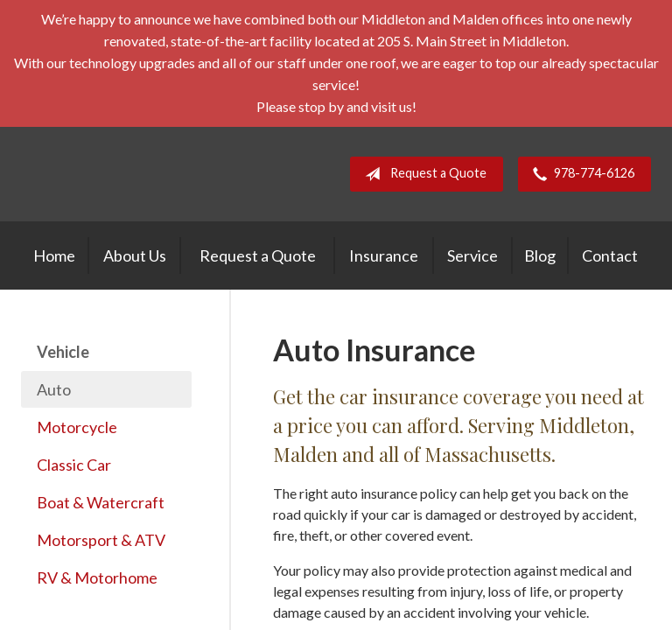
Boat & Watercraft (101, 502)
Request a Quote (422, 174)
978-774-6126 (580, 174)
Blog (540, 255)
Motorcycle (77, 427)
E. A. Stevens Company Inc (170, 174)
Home (54, 255)
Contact (610, 255)
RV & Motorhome (97, 577)
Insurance (384, 255)
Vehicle (63, 352)
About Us (135, 255)
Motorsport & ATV (101, 540)
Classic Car (74, 465)
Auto (54, 389)
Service (472, 255)
